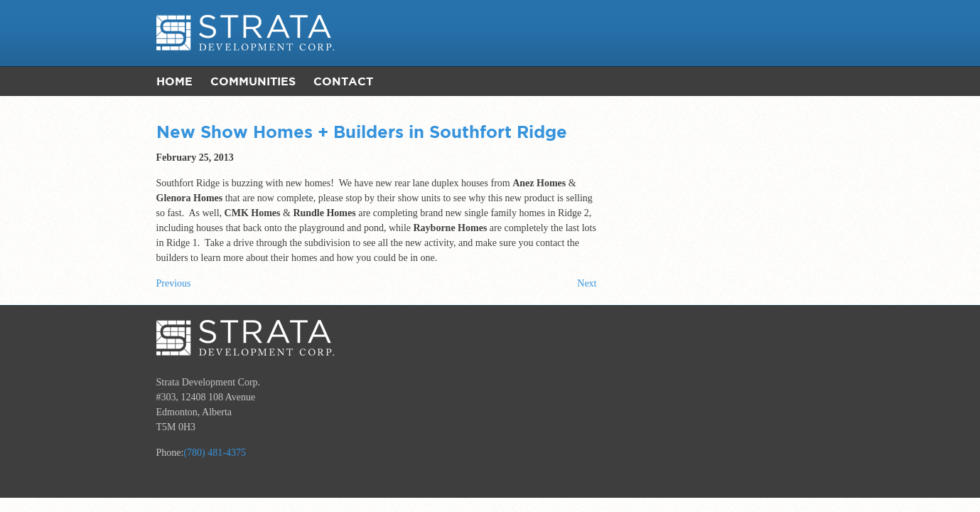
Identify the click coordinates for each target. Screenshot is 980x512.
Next (587, 283)
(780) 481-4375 (215, 453)
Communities (253, 81)
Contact (343, 81)
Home (174, 81)
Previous (174, 283)
